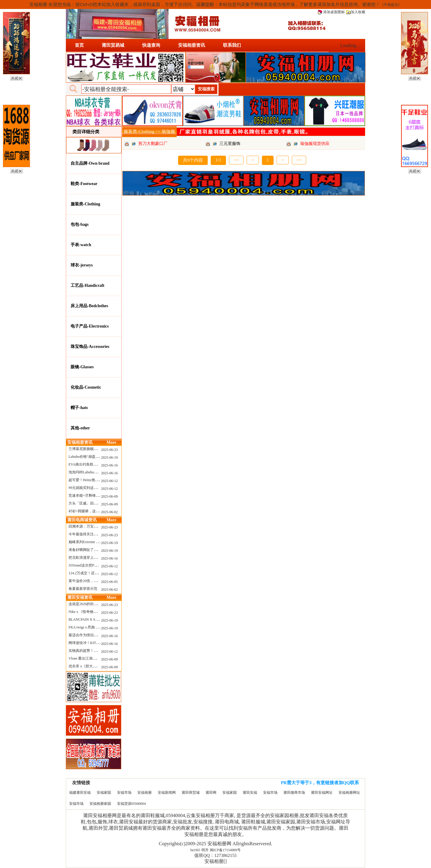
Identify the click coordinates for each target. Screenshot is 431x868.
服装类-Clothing (85, 204)
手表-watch (81, 245)
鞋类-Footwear (84, 184)
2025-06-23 (110, 450)
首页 (79, 45)
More (111, 442)
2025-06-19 (110, 458)
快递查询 (151, 45)
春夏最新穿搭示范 (83, 589)
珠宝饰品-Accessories (90, 347)
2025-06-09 (110, 496)
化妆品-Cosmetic (86, 387)
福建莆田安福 (80, 793)
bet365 (195, 850)
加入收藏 (356, 12)
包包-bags (80, 224)
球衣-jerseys (82, 265)
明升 (205, 850)
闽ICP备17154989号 (225, 850)
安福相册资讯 (192, 45)
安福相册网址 (349, 793)
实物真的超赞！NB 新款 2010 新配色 (98, 651)
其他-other (80, 428)
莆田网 (211, 793)
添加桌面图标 (331, 12)
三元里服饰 (230, 144)
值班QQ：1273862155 (215, 855)
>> (299, 160)
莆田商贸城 (191, 793)
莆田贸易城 (113, 45)
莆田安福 (250, 793)
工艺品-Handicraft (88, 285)
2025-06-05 (110, 582)
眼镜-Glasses (82, 367)
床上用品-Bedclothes (89, 306)
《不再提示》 (391, 5)
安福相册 (145, 793)
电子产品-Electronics (90, 326)
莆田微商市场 (294, 793)
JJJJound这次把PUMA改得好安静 (94, 565)
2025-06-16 (110, 465)
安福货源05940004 (131, 804)
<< (236, 160)
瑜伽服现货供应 (315, 144)
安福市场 (124, 793)
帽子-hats (79, 408)
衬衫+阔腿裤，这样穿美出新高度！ (97, 511)
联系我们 (232, 45)
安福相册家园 (100, 804)
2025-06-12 (110, 481)
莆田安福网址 (322, 793)
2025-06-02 (110, 512)
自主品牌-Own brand (90, 163)
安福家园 (104, 793)
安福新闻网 (167, 793)
